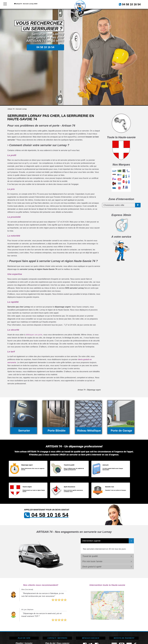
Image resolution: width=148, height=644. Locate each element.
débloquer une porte (34, 335)
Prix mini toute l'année (92, 561)
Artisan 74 (11, 109)
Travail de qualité (90, 556)
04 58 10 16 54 (129, 4)
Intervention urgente (92, 541)
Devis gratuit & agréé (92, 567)
